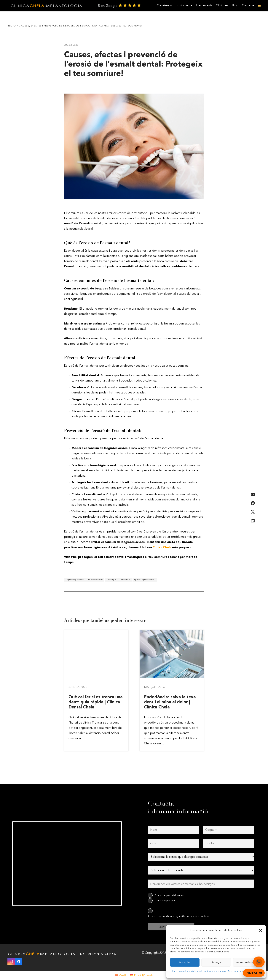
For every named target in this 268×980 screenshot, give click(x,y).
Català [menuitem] (123, 975)
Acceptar (185, 962)
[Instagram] (11, 962)
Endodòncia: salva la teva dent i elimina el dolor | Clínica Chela (170, 702)
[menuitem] (120, 975)
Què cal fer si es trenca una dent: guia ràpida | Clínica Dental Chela (96, 702)
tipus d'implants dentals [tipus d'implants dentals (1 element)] (145, 580)
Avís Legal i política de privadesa (209, 971)
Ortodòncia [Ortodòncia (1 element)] (125, 580)
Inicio (12, 26)
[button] (261, 930)
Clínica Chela (162, 547)
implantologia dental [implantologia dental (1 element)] (75, 580)
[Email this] (253, 495)
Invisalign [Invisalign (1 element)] (111, 580)
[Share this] (253, 503)
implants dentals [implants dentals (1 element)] (95, 580)
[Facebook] (19, 962)
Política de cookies (180, 971)
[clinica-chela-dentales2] (47, 6)
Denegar (216, 962)
